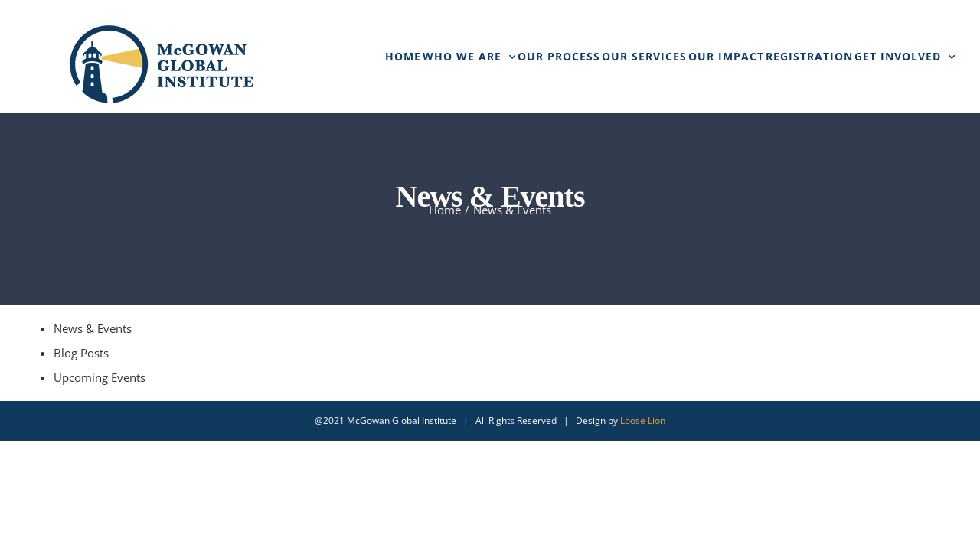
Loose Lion (643, 421)
